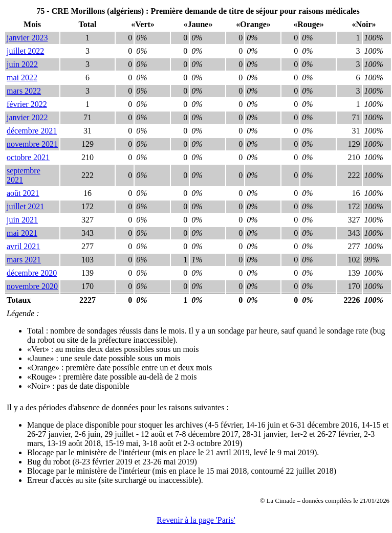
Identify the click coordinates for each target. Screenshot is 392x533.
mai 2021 (22, 233)
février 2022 (27, 104)
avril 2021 (23, 246)
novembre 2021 (32, 144)
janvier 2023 (27, 38)
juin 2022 (22, 64)
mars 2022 (24, 91)
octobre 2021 (28, 157)
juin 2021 (22, 220)
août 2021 (23, 193)
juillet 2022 (25, 51)
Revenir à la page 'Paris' (196, 520)
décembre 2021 (32, 131)
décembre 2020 (32, 273)
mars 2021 (24, 260)
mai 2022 (22, 77)
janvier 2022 (27, 117)
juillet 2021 (25, 206)
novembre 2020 (32, 286)
